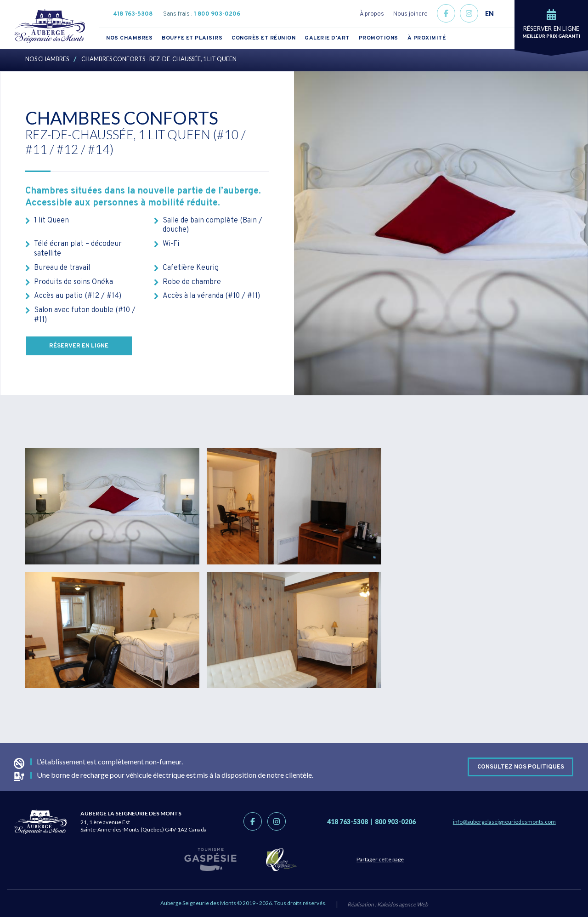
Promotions (379, 38)
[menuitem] (134, 38)
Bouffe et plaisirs (192, 38)
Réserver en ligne (79, 346)
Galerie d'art (327, 38)
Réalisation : (388, 905)
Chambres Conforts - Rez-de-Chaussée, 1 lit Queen (159, 59)
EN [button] (489, 14)
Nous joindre (410, 14)
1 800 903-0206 (217, 14)
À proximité (427, 38)
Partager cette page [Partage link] (384, 859)
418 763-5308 (133, 14)
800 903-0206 (395, 822)
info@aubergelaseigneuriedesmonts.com (504, 822)
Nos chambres (129, 38)
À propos (372, 14)
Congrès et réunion (263, 38)
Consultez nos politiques (521, 767)
